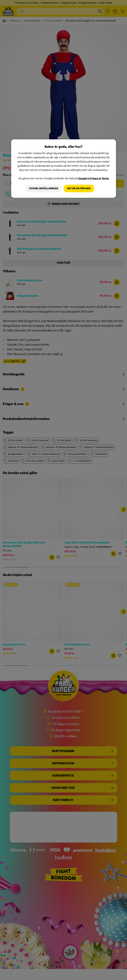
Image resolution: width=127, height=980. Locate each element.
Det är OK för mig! (79, 188)
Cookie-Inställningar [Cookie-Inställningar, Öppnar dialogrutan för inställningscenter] (43, 188)
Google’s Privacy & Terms (94, 178)
